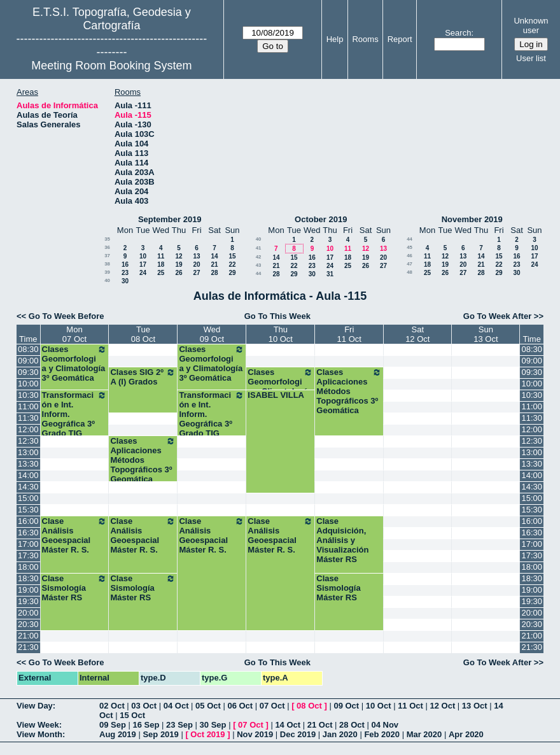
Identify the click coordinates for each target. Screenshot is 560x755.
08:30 (28, 349)
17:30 (28, 555)
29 (232, 273)
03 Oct (144, 706)
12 (178, 256)
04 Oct (176, 706)
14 (214, 256)
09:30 (28, 372)
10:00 (28, 384)
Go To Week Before (66, 316)
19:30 (28, 601)
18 (161, 265)
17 (143, 265)
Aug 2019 (118, 734)
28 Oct (352, 725)
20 (196, 265)
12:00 (28, 429)
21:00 (28, 636)
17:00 (28, 544)
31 (330, 274)
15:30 (28, 510)
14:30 (28, 487)
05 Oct (208, 706)
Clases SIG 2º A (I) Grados (143, 377)
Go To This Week (277, 316)
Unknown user (531, 25)
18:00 (28, 567)
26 (178, 273)
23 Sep (179, 725)
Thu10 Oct (281, 334)
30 (125, 281)
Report (400, 39)
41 (259, 248)
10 (143, 256)
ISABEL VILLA (276, 395)
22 (232, 265)
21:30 (28, 647)
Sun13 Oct (486, 334)
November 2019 (472, 219)
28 (214, 273)
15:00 (28, 498)
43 (259, 265)
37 (107, 256)
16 (125, 265)
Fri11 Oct (349, 334)
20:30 (28, 624)
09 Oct (346, 706)
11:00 (28, 406)
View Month (39, 734)
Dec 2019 (298, 734)
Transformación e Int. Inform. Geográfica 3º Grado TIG (75, 414)
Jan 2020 (340, 734)
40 (107, 280)
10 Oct (379, 706)
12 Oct (443, 706)
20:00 (28, 613)
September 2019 (170, 219)
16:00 (28, 521)
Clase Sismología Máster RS (75, 588)
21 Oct (320, 725)
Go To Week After (497, 316)
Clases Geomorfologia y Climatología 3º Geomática (75, 363)
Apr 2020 (466, 734)
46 (409, 256)
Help (335, 39)
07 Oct (272, 706)
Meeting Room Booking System (111, 66)
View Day (35, 706)
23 (125, 273)
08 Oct (309, 706)
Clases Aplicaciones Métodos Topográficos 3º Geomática (349, 391)
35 (107, 239)
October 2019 (321, 219)
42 (259, 257)
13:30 (28, 464)
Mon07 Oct (74, 334)
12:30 (28, 441)
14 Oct (288, 725)
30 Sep (213, 725)
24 (143, 273)
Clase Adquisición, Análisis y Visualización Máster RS (342, 540)
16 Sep (146, 725)
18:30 (28, 578)
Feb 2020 (382, 734)
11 (161, 256)
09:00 (28, 361)
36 (107, 247)
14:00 (28, 475)
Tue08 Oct (143, 334)
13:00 (28, 452)
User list (531, 58)
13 (196, 256)
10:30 (28, 395)
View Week (38, 725)
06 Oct (240, 706)
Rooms (365, 39)
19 (178, 265)
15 (232, 256)
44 (259, 273)
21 (214, 265)
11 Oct (410, 706)
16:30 (28, 533)
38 (107, 264)
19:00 (28, 590)
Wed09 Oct (212, 334)
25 (161, 273)
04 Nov (385, 725)
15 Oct (132, 715)
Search (458, 33)
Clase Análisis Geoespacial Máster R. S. (75, 535)
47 (409, 264)
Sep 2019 (160, 734)
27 (196, 273)
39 (107, 272)
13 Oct (475, 706)
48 (409, 272)
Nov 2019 (255, 734)
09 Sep (113, 725)
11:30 (28, 418)
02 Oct (112, 706)
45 (409, 247)
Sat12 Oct (417, 334)
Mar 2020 (424, 734)
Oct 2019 (207, 734)
